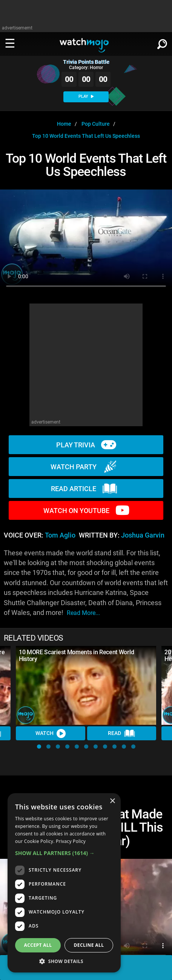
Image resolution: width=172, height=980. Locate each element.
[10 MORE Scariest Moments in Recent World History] (86, 685)
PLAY (86, 96)
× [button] (112, 801)
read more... (83, 613)
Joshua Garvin (143, 535)
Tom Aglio (60, 535)
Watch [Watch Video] (51, 733)
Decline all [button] (89, 945)
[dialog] (64, 883)
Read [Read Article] (121, 733)
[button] (39, 747)
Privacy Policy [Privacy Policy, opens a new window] (71, 841)
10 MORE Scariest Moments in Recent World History (76, 656)
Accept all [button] (38, 945)
